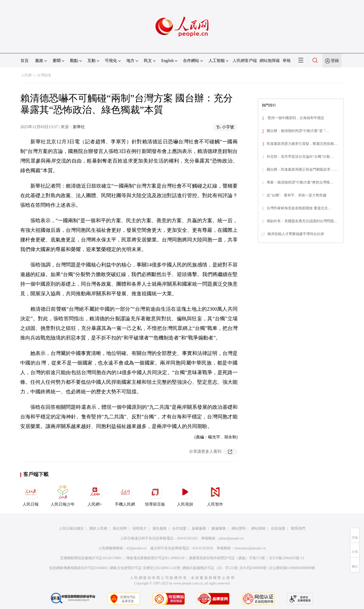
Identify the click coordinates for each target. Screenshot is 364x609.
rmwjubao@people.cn (250, 548)
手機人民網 (125, 495)
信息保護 (278, 528)
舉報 (287, 61)
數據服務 (219, 528)
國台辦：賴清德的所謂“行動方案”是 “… (298, 131)
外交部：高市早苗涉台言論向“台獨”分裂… (300, 157)
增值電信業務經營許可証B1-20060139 (155, 558)
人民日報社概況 (71, 528)
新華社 (79, 127)
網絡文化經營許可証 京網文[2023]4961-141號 (145, 568)
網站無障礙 (270, 61)
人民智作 (215, 495)
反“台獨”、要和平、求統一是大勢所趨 (297, 195)
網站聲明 (239, 528)
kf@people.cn (137, 548)
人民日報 (31, 495)
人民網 (26, 75)
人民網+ (95, 495)
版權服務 (199, 528)
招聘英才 (140, 528)
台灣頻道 (44, 75)
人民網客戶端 (245, 61)
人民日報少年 (63, 495)
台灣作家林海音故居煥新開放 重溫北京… (299, 208)
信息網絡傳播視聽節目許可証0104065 (78, 568)
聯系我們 (298, 528)
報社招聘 (120, 528)
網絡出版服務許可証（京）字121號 (210, 568)
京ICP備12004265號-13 (286, 558)
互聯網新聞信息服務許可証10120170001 (91, 558)
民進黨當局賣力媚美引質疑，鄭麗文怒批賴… (302, 144)
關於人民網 (98, 528)
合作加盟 (179, 528)
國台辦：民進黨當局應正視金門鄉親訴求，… (302, 170)
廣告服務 (160, 528)
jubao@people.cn (231, 538)
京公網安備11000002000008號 (292, 568)
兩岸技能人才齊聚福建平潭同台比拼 (296, 234)
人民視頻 (185, 495)
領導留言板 (155, 495)
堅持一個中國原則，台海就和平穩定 (295, 118)
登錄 (335, 61)
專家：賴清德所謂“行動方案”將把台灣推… (300, 182)
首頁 (25, 61)
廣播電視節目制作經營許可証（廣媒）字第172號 (227, 558)
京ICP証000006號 (253, 568)
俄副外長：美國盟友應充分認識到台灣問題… (302, 221)
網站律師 (258, 528)
